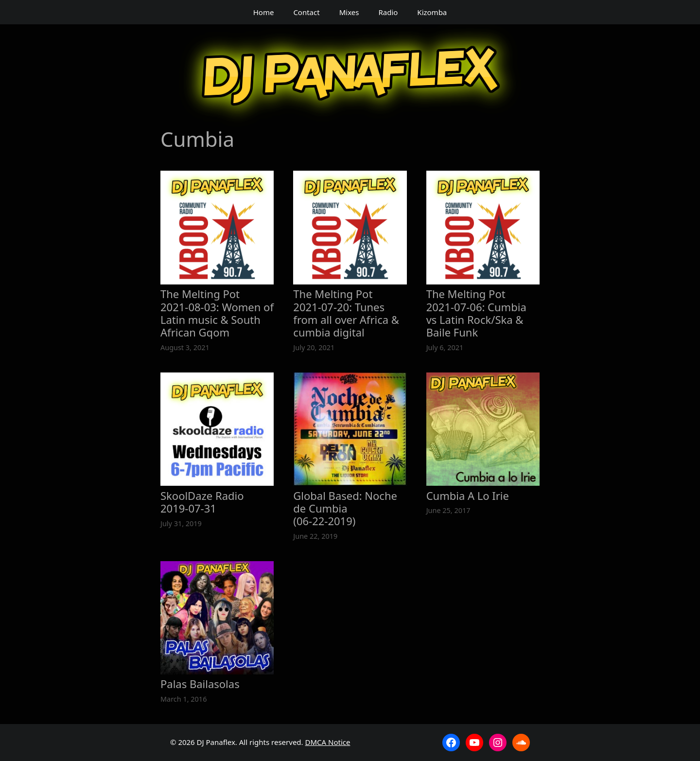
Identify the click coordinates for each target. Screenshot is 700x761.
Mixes (349, 12)
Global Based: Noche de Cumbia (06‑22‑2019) (345, 508)
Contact (306, 12)
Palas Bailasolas (200, 684)
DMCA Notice (328, 742)
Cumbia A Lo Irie (468, 496)
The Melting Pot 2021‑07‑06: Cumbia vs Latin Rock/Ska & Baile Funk (476, 313)
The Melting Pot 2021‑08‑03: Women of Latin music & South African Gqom (217, 313)
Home (264, 12)
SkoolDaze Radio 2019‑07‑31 (202, 502)
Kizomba (432, 12)
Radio (388, 12)
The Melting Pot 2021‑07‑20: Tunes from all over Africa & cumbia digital (346, 313)
